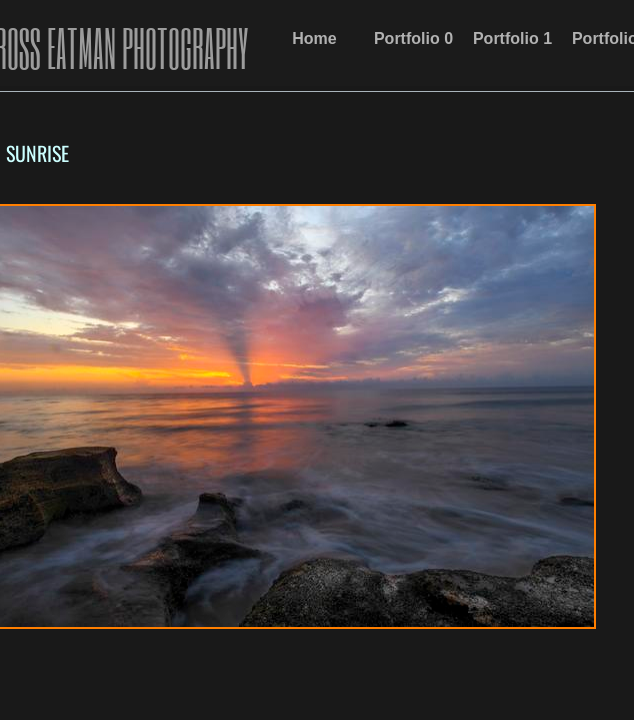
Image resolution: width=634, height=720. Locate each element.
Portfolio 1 (512, 38)
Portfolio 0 (413, 38)
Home (314, 38)
